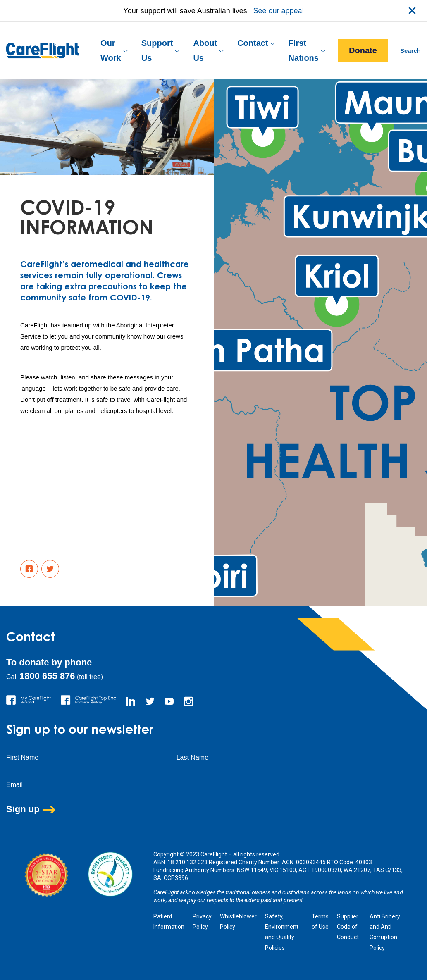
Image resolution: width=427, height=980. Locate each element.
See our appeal (279, 11)
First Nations (304, 50)
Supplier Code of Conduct (348, 927)
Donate (363, 50)
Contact (253, 43)
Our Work (111, 50)
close (412, 11)
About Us (205, 50)
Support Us (157, 50)
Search (410, 51)
